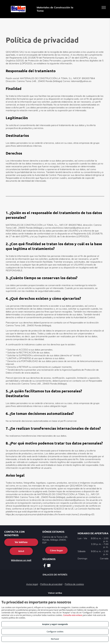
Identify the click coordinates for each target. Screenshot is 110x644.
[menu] (104, 7)
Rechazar (55, 639)
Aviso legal (32, 584)
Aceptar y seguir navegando (55, 624)
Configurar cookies (55, 632)
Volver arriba (55, 593)
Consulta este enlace (73, 615)
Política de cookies (74, 584)
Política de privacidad (51, 584)
